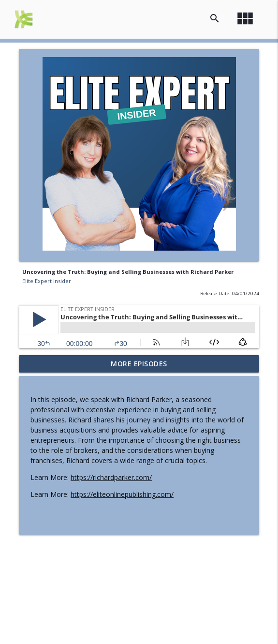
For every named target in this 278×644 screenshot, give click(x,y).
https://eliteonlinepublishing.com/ (122, 494)
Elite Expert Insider (47, 281)
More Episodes (139, 364)
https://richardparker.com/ (111, 477)
